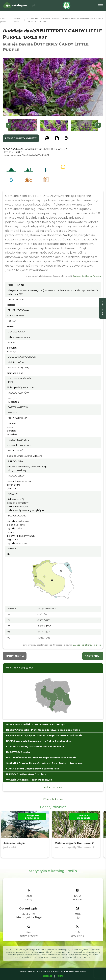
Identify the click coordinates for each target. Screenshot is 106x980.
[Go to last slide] (9, 125)
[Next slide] (98, 125)
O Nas (60, 976)
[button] (23, 125)
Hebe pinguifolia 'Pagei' (29, 917)
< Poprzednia (15, 656)
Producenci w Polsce (19, 668)
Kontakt (47, 976)
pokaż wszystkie (53, 787)
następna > (93, 656)
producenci (102, 308)
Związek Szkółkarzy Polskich (87, 276)
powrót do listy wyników (21, 138)
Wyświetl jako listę (53, 799)
